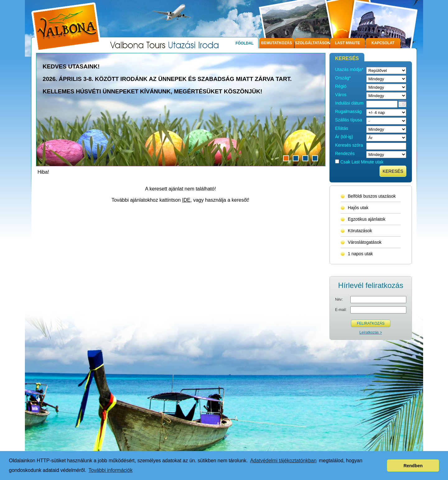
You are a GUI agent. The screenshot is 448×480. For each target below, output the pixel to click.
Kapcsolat (383, 43)
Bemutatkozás (277, 43)
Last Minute (348, 43)
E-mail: (341, 310)
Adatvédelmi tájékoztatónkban (283, 461)
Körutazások (360, 231)
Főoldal (245, 43)
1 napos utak (360, 254)
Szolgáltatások (312, 43)
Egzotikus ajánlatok (367, 219)
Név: (339, 299)
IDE (186, 200)
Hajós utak (358, 208)
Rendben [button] (413, 466)
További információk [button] (111, 470)
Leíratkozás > (371, 332)
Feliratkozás (371, 323)
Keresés (393, 171)
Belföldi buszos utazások (372, 196)
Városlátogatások (365, 242)
